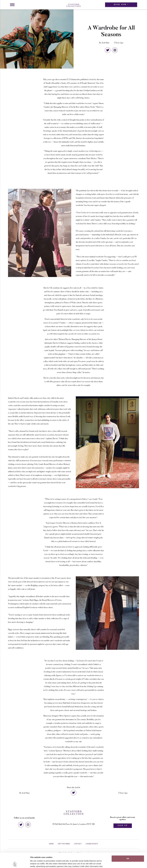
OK (128, 844)
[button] (12, 5)
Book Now (120, 5)
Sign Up (123, 826)
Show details (121, 863)
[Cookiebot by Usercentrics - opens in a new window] (15, 864)
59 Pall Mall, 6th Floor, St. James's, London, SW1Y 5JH (74, 824)
